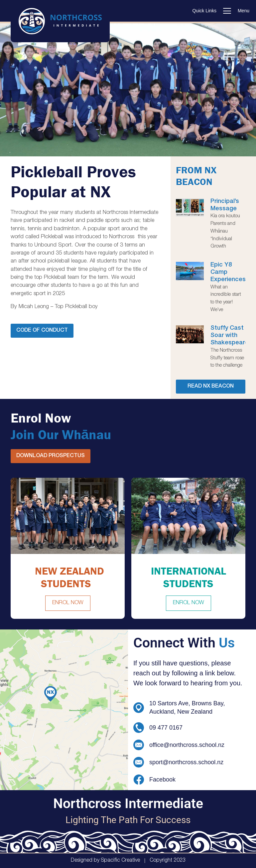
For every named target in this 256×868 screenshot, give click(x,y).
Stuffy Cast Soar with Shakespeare (229, 336)
